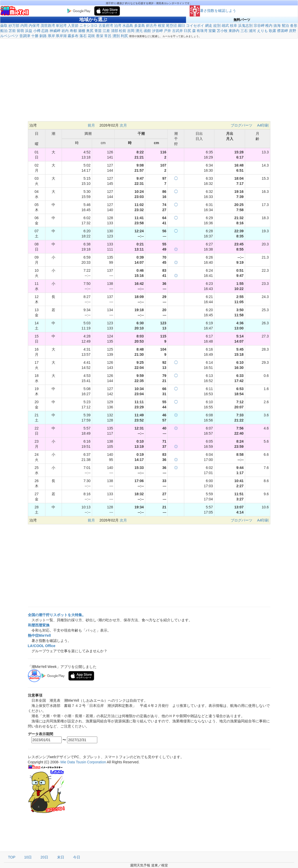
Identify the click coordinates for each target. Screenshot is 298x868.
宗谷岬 (259, 26)
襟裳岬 (283, 31)
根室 (162, 26)
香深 (100, 36)
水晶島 (128, 26)
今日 (77, 857)
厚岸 (51, 36)
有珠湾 (202, 31)
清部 (115, 31)
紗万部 (14, 26)
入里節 (73, 26)
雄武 (225, 26)
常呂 (108, 36)
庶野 (293, 31)
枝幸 (233, 26)
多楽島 (140, 26)
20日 (44, 857)
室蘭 (212, 31)
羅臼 (181, 26)
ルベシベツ (9, 36)
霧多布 (73, 36)
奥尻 (90, 31)
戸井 (167, 31)
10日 (28, 857)
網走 (209, 26)
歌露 (272, 31)
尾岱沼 (171, 26)
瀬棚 (82, 31)
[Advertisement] (149, 80)
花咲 (91, 36)
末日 (61, 857)
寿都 (73, 31)
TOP (12, 857)
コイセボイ (195, 26)
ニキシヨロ (88, 26)
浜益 (29, 31)
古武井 (178, 31)
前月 (91, 125)
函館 (147, 31)
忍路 (45, 31)
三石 (244, 31)
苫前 (12, 31)
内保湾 (34, 26)
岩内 (65, 31)
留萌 (20, 31)
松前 (123, 31)
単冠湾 (61, 26)
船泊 (4, 31)
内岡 (24, 26)
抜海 (277, 26)
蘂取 (4, 26)
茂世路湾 (48, 26)
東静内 (234, 31)
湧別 (116, 36)
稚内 (269, 26)
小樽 (37, 31)
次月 (123, 125)
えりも (262, 31)
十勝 (35, 36)
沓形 (294, 26)
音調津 (25, 36)
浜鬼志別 (245, 26)
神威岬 (55, 31)
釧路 (43, 36)
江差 (106, 31)
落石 (83, 36)
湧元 (139, 31)
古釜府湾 (106, 26)
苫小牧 (222, 31)
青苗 (98, 31)
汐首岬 (157, 31)
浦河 (252, 31)
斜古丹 (151, 26)
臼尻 (188, 31)
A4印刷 (263, 125)
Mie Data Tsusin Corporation (83, 762)
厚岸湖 (61, 36)
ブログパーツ (241, 125)
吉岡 (131, 31)
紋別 (217, 26)
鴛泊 (285, 26)
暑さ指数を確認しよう (213, 11)
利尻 (124, 36)
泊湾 (118, 26)
